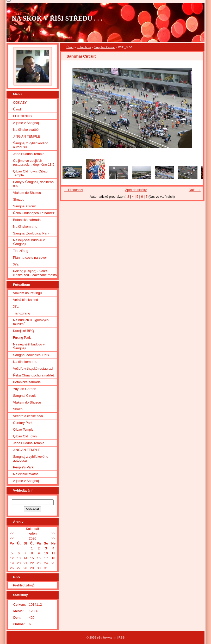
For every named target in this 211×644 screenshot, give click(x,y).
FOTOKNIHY (23, 116)
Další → (195, 190)
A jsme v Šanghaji (26, 123)
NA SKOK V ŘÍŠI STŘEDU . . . (57, 18)
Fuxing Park (22, 338)
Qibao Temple (23, 429)
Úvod (70, 47)
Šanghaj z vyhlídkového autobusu (31, 145)
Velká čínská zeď (26, 300)
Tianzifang (21, 251)
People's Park (23, 467)
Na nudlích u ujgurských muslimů (31, 322)
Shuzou (19, 199)
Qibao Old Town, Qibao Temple (30, 173)
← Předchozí (73, 190)
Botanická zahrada (27, 220)
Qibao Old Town (25, 436)
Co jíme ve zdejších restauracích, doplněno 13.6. (34, 163)
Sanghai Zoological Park (31, 233)
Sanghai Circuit (104, 47)
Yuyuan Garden (25, 389)
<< (12, 533)
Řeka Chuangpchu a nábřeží (34, 213)
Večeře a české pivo (28, 416)
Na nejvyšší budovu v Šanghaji (29, 242)
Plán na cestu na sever (30, 258)
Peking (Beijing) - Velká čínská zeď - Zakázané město (35, 273)
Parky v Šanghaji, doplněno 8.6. (33, 184)
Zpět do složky (136, 190)
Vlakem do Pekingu (27, 293)
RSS (122, 637)
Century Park (23, 423)
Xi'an (17, 264)
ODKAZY (20, 103)
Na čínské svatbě (26, 130)
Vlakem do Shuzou (27, 193)
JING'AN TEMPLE (27, 136)
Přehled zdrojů (24, 585)
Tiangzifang (22, 313)
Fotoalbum (84, 47)
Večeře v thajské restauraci (33, 369)
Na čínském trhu (25, 227)
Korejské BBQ (23, 331)
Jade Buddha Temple (29, 154)
